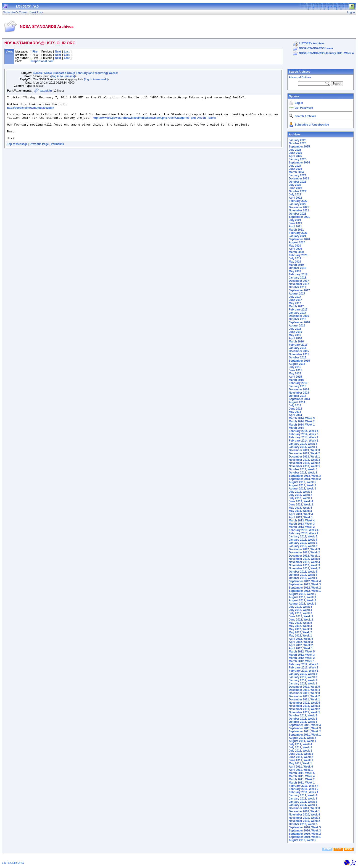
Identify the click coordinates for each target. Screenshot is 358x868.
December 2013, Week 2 (304, 453)
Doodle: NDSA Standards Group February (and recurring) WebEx (75, 73)
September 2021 (299, 217)
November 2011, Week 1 (304, 712)
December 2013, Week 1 (304, 457)
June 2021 (295, 223)
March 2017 (296, 306)
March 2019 (296, 265)
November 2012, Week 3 (304, 565)
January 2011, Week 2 (303, 802)
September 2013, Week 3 (305, 476)
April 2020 (295, 249)
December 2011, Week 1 (304, 700)
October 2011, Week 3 (303, 719)
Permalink (57, 152)
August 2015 (297, 364)
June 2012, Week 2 (301, 620)
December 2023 (299, 179)
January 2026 (297, 140)
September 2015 (299, 361)
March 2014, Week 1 (302, 425)
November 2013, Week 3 (304, 460)
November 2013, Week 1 (304, 466)
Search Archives (300, 72)
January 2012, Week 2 (303, 680)
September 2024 (299, 163)
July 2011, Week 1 (300, 751)
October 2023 (297, 182)
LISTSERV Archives (312, 43)
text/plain (46, 91)
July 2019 (295, 258)
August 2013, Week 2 (302, 485)
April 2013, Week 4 (301, 514)
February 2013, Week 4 (304, 530)
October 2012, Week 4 (303, 575)
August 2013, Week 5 (302, 482)
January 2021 (297, 236)
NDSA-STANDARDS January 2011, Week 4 (326, 53)
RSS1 (338, 849)
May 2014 (295, 412)
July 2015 (295, 367)
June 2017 (295, 300)
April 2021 (295, 226)
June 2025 (295, 153)
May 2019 (295, 262)
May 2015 (295, 374)
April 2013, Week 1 (301, 517)
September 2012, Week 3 (305, 584)
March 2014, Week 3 (302, 418)
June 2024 (295, 169)
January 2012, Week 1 (303, 684)
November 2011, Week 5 (304, 703)
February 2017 (298, 310)
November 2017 (299, 284)
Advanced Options (300, 77)
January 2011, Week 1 (303, 805)
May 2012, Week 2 (300, 632)
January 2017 (297, 313)
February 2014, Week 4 (304, 431)
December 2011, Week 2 (304, 696)
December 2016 (299, 316)
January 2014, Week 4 (303, 444)
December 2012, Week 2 (304, 552)
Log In (299, 103)
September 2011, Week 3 (305, 728)
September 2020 (299, 239)
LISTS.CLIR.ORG (13, 863)
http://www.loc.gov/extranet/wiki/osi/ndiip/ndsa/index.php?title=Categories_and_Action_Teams (154, 122)
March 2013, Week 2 (302, 527)
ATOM (327, 849)
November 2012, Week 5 (304, 559)
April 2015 (295, 377)
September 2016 (299, 322)
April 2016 (295, 338)
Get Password (304, 108)
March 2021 (296, 230)
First (35, 52)
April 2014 (295, 415)
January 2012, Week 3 (303, 677)
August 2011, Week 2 (302, 738)
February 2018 (298, 274)
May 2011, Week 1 (300, 763)
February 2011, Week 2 (304, 789)
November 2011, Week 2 (304, 709)
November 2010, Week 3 (304, 818)
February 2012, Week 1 (304, 671)
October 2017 (297, 287)
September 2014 (299, 399)
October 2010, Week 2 (303, 824)
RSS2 (349, 849)
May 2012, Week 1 (300, 636)
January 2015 (297, 386)
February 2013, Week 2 (304, 533)
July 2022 (295, 195)
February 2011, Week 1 (304, 792)
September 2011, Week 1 (305, 735)
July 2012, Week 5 (300, 607)
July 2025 (295, 150)
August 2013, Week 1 (302, 489)
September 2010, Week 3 (305, 831)
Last (67, 52)
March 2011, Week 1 (302, 783)
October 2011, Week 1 (303, 722)
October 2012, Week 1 (303, 578)
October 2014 (297, 396)
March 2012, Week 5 (302, 652)
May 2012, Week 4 (300, 626)
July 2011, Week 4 (300, 744)
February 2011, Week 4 (304, 786)
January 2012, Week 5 (303, 674)
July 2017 (295, 297)
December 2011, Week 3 (304, 693)
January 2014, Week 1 (303, 447)
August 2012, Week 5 (302, 594)
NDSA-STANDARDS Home (316, 48)
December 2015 (299, 351)
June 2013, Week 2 (301, 505)
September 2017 (299, 290)
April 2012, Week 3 (301, 642)
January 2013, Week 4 (303, 540)
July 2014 (295, 405)
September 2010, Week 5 (305, 827)
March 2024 (296, 172)
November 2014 (299, 393)
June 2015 (295, 370)
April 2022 (295, 198)
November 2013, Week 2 (304, 463)
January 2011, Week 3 (303, 799)
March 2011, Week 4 (302, 776)
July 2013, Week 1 (300, 498)
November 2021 (299, 210)
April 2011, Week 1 (301, 770)
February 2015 (298, 383)
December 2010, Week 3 (304, 808)
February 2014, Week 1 (304, 441)
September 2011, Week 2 (305, 731)
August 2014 (297, 402)
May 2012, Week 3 (300, 629)
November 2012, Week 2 (304, 568)
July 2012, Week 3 (300, 613)
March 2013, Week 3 (302, 524)
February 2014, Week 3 (304, 434)
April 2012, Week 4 (301, 639)
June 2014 (295, 409)
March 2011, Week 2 (302, 779)
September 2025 (299, 147)
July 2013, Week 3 (300, 492)
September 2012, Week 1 (305, 591)
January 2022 (297, 204)
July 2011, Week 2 (300, 747)
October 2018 (297, 268)
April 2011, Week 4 (301, 767)
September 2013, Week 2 (305, 479)
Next (58, 52)
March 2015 (296, 380)
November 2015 (299, 354)
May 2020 (295, 246)
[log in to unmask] (63, 76)
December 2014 (299, 389)
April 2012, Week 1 (301, 648)
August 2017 (297, 294)
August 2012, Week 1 (302, 604)
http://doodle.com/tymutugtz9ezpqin (31, 110)
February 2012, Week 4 (304, 664)
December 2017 (299, 281)
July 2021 (295, 220)
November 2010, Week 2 (304, 821)
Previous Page (39, 152)
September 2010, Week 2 (305, 834)
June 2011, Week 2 (301, 757)
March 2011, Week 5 (302, 773)
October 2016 (297, 319)
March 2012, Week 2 (302, 658)
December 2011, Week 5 (304, 687)
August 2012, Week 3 (302, 597)
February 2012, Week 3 (304, 668)
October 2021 (297, 214)
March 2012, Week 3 (302, 655)
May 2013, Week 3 (300, 511)
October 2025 (297, 143)
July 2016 (295, 329)
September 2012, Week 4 (305, 581)
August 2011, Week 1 (302, 741)
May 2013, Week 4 (300, 508)
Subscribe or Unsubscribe (312, 125)
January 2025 (297, 159)
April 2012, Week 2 (301, 645)
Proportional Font (42, 61)
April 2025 (295, 156)
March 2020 (296, 252)
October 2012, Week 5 (303, 572)
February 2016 (298, 345)
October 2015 (297, 358)
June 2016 (295, 332)
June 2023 (295, 188)
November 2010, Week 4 (304, 815)
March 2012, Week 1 (302, 661)
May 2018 (295, 271)
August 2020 (297, 242)
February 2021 (298, 233)
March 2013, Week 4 (302, 521)
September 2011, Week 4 (305, 725)
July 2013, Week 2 (300, 495)
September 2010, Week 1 (305, 837)
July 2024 (295, 166)
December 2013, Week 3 (304, 450)
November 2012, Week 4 (304, 562)
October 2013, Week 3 (303, 473)
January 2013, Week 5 (303, 537)
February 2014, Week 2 (304, 437)
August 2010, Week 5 (302, 840)
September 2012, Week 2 (305, 588)
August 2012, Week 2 (302, 600)
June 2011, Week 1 (301, 760)
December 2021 (299, 207)
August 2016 (297, 326)
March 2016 (296, 342)
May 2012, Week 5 (300, 623)
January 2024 (297, 175)
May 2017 (295, 303)
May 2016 (295, 335)
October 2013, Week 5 (303, 469)
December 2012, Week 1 (304, 556)
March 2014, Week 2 (302, 421)
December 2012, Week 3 (304, 549)
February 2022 (298, 201)
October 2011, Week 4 (303, 715)
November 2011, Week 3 (304, 706)
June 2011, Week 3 (301, 754)
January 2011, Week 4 (303, 795)
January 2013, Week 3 (303, 543)
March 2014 (296, 428)
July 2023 (295, 185)
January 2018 (297, 278)
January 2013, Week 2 (303, 546)
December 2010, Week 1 (304, 811)
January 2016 (297, 348)
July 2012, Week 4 (300, 610)
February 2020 (298, 255)
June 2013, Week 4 (301, 501)
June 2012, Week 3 (301, 616)
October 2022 (297, 191)
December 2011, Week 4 (304, 690)
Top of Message (17, 152)
